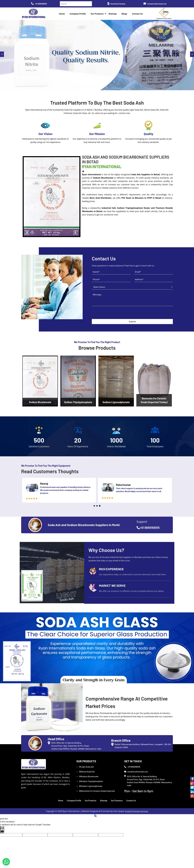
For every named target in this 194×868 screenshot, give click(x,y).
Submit (132, 322)
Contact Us (137, 14)
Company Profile (78, 14)
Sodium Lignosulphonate (91, 786)
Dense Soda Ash (87, 772)
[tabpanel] (59, 490)
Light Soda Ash (86, 767)
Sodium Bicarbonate (89, 776)
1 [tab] (94, 506)
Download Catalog (116, 4)
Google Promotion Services (137, 811)
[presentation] (111, 314)
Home (62, 14)
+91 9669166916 (39, 4)
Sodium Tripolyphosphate (91, 781)
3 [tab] (100, 506)
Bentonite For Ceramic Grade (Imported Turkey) (97, 792)
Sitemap (113, 14)
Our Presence (117, 800)
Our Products (97, 14)
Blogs (124, 14)
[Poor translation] (2, 830)
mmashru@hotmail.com (155, 4)
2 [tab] (97, 506)
